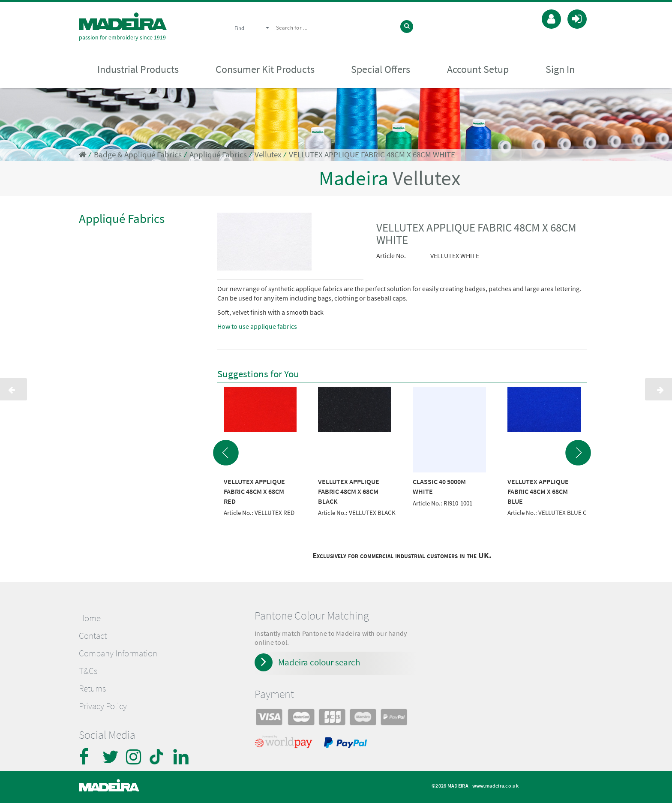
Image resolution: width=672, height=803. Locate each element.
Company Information (118, 653)
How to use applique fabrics (257, 326)
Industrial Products (138, 69)
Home (90, 618)
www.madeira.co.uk (495, 786)
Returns (92, 689)
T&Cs (88, 671)
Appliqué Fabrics (218, 155)
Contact (93, 636)
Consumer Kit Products (265, 69)
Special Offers (381, 69)
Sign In (560, 69)
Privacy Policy (103, 706)
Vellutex (268, 155)
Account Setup (478, 69)
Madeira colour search (319, 662)
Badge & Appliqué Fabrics (138, 155)
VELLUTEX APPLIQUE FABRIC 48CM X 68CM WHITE (372, 155)
